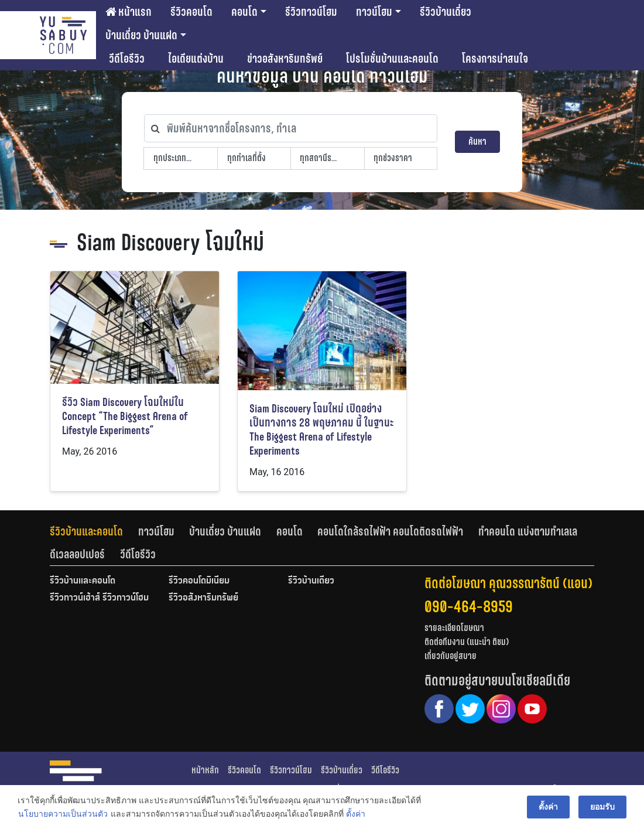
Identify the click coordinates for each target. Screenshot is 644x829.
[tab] (94, 531)
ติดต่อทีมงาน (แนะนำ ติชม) (467, 642)
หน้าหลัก (205, 770)
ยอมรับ (602, 807)
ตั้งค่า (356, 814)
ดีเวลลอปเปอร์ (77, 554)
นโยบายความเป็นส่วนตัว (63, 814)
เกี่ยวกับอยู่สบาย (451, 656)
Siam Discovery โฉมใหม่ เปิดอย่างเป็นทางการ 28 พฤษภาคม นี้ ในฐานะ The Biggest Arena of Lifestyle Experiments (322, 430)
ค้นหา (477, 141)
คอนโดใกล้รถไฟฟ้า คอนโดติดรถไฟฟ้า (390, 531)
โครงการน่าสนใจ (495, 59)
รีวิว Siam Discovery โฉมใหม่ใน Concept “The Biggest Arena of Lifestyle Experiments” (125, 416)
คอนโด (244, 12)
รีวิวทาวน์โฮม (311, 12)
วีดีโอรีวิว (127, 59)
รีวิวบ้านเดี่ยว (446, 12)
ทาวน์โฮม (374, 12)
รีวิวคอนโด (191, 12)
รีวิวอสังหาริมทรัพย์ (203, 598)
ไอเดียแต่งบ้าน (196, 59)
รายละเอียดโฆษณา (454, 628)
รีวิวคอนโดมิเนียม (199, 581)
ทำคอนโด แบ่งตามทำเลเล (528, 531)
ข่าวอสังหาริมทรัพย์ (285, 59)
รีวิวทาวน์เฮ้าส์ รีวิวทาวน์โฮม (99, 598)
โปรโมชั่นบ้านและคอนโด (392, 59)
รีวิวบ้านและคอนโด (86, 531)
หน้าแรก (129, 12)
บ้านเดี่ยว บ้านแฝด (141, 35)
